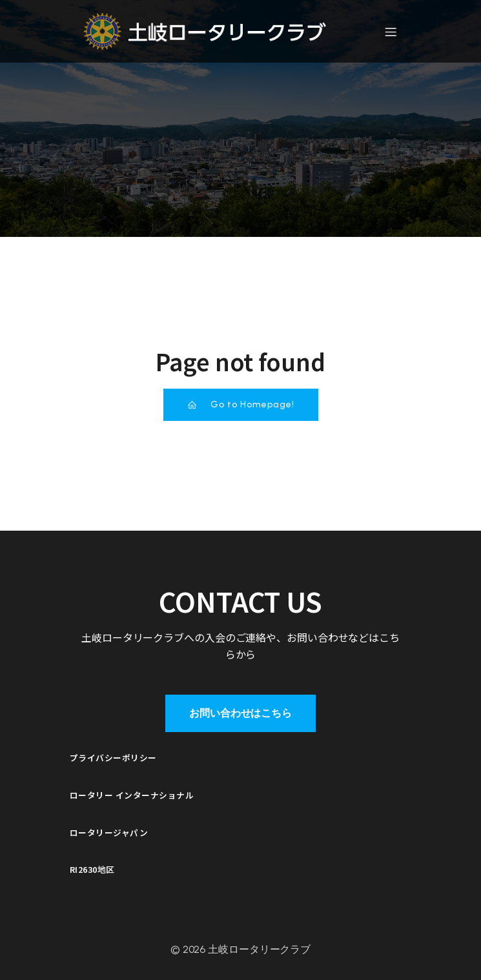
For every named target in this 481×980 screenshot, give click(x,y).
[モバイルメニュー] (391, 32)
